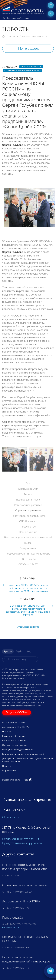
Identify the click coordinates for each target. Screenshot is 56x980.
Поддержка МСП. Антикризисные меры (28, 554)
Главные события (28, 489)
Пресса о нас (28, 527)
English (19, 651)
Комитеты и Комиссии (13, 736)
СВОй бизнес (28, 559)
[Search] (20, 659)
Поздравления (28, 548)
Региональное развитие (28, 505)
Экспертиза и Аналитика (15, 745)
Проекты (7, 766)
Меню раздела (29, 49)
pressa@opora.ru (10, 927)
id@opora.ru (10, 817)
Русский (8, 651)
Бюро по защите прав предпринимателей (28, 537)
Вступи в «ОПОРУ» (17, 712)
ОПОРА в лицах (28, 521)
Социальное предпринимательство (22, 71)
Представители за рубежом (22, 843)
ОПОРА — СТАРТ (28, 564)
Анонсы (28, 494)
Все (28, 483)
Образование (9, 771)
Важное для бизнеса (28, 500)
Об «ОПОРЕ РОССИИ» (14, 723)
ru (51, 14)
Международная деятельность (28, 516)
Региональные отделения (21, 839)
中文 (29, 651)
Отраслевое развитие (33, 37)
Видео (28, 543)
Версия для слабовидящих (16, 18)
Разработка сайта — (17, 780)
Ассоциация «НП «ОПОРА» (16, 727)
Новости (14, 37)
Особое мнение (28, 532)
